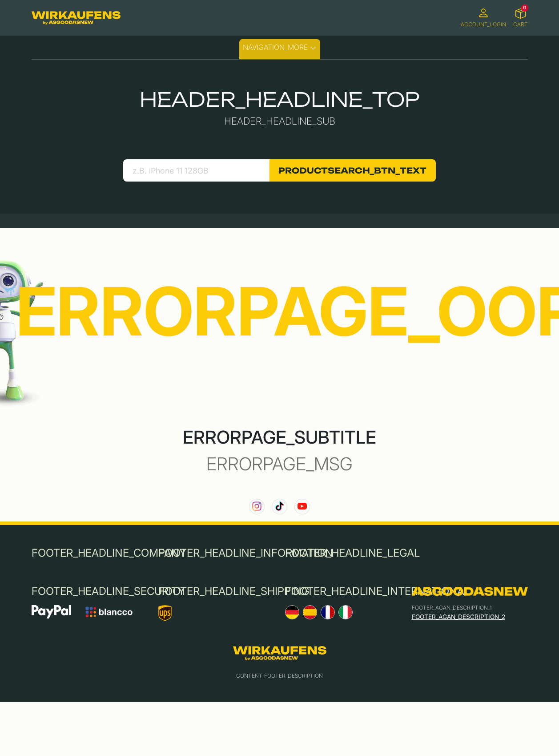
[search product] (196, 170)
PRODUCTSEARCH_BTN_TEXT (352, 170)
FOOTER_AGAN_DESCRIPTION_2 (458, 617)
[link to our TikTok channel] (279, 507)
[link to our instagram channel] (257, 507)
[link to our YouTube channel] (302, 507)
